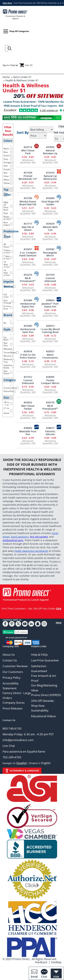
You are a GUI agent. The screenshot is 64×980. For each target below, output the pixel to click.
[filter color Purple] (11, 169)
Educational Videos (43, 716)
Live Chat (9, 746)
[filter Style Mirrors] (12, 356)
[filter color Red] (11, 173)
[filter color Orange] (12, 163)
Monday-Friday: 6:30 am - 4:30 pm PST (28, 734)
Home (6, 77)
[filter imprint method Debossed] (14, 286)
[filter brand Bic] (11, 323)
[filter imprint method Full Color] (11, 296)
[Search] (6, 48)
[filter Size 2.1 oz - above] (11, 411)
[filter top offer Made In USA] (11, 218)
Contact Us (10, 660)
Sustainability (40, 710)
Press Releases (13, 708)
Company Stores (14, 703)
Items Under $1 (22, 77)
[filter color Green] (11, 156)
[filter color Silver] (11, 176)
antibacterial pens (13, 540)
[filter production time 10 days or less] (11, 265)
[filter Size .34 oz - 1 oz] (11, 404)
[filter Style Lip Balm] (11, 338)
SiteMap (56, 962)
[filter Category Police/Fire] (15, 391)
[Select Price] (38, 136)
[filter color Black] (11, 149)
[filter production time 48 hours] (11, 246)
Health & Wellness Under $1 (22, 80)
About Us (9, 655)
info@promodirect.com (18, 740)
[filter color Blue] (11, 152)
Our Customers (13, 672)
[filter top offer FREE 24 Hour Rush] (11, 206)
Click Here (7, 3)
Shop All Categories (16, 31)
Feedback (41, 962)
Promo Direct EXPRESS (46, 695)
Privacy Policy (12, 678)
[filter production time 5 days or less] (11, 252)
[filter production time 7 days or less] (11, 257)
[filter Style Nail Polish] (11, 372)
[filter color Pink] (11, 166)
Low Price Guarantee (45, 660)
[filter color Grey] (11, 159)
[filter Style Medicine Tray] (13, 361)
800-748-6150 (12, 728)
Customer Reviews (15, 666)
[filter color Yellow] (11, 183)
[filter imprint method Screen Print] (11, 308)
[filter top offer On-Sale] (11, 195)
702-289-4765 (12, 757)
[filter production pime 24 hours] (11, 236)
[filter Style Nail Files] (11, 344)
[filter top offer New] (11, 213)
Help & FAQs (39, 655)
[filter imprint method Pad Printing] (12, 302)
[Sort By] (41, 130)
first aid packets (39, 537)
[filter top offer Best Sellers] (11, 224)
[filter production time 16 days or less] (11, 273)
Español (22, 763)
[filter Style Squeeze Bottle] (13, 367)
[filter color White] (11, 180)
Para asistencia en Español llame (24, 751)
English (46, 763)
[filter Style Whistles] (13, 349)
